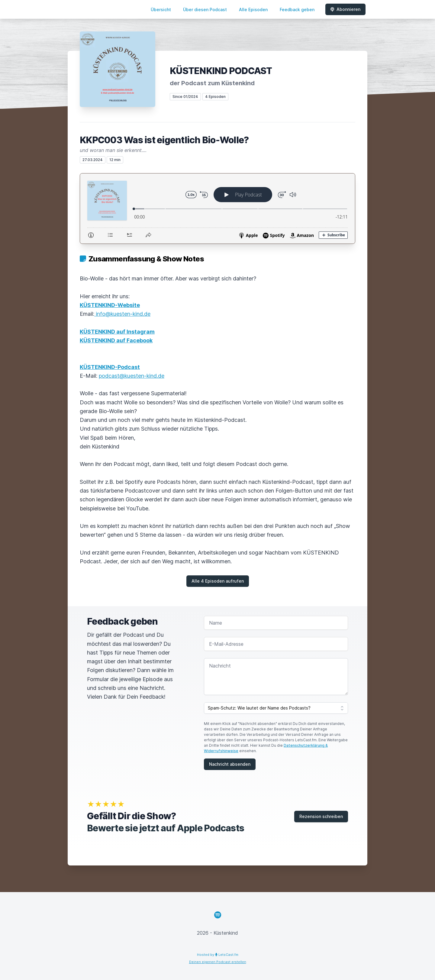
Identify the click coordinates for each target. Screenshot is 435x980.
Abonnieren (345, 9)
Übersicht (161, 10)
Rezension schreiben (321, 816)
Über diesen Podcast (205, 10)
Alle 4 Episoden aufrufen (218, 581)
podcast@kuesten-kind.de (132, 376)
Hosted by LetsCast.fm (218, 955)
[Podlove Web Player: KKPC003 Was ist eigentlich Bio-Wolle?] (217, 209)
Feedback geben (297, 10)
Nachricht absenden (230, 764)
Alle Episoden (253, 10)
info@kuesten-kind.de (122, 314)
